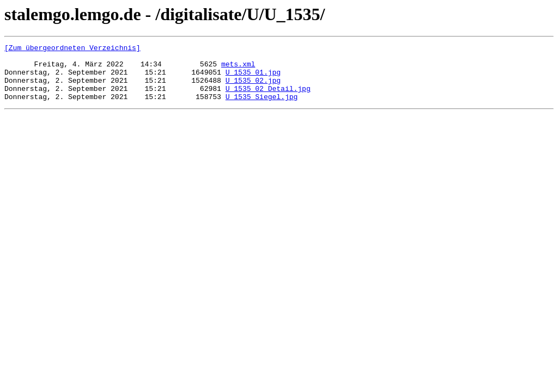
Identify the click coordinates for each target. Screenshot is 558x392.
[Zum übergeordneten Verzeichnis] (72, 49)
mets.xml (238, 69)
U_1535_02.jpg (253, 88)
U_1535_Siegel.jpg (262, 108)
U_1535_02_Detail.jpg (268, 98)
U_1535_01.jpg (253, 78)
